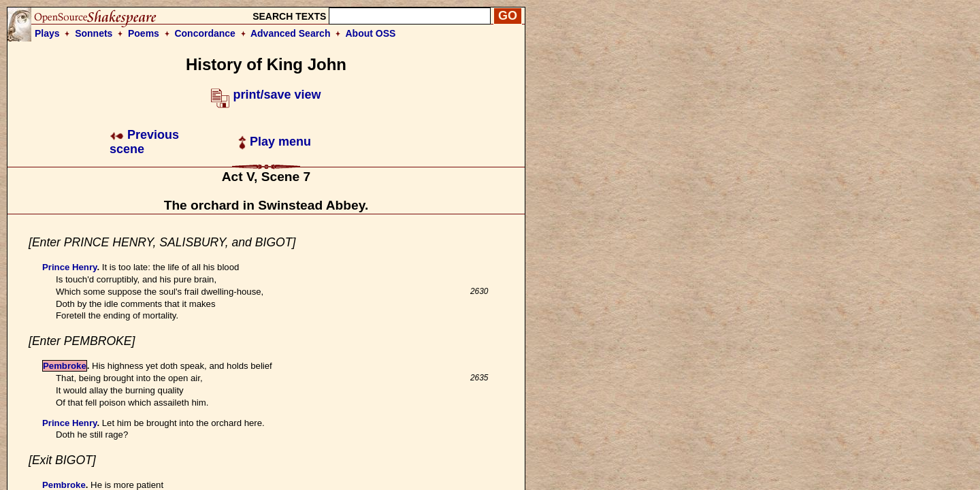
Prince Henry (69, 267)
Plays (47, 33)
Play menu (275, 142)
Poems (144, 33)
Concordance (205, 33)
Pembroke (65, 366)
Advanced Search (291, 33)
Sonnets (94, 33)
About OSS (371, 33)
